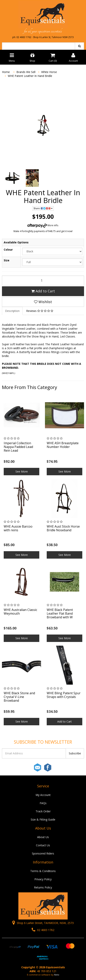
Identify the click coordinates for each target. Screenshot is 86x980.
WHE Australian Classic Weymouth (20, 612)
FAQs (43, 803)
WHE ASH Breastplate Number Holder (63, 445)
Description (12, 311)
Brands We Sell (26, 72)
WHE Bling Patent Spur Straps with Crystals (64, 695)
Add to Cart (43, 291)
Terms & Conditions (43, 871)
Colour (8, 250)
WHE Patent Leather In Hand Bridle (30, 76)
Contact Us (43, 845)
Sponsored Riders (43, 853)
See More (22, 471)
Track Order (43, 811)
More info (43, 225)
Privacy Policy (43, 879)
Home (6, 72)
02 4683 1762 (43, 930)
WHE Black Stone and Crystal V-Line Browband (19, 697)
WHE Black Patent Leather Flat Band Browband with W (60, 613)
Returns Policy (43, 887)
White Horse (49, 72)
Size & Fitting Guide (43, 819)
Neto (57, 975)
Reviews (40, 311)
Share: (43, 208)
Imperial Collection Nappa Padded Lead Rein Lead (18, 447)
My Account (43, 795)
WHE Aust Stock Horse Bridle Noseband (63, 528)
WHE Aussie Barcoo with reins (18, 528)
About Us (43, 837)
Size (7, 260)
